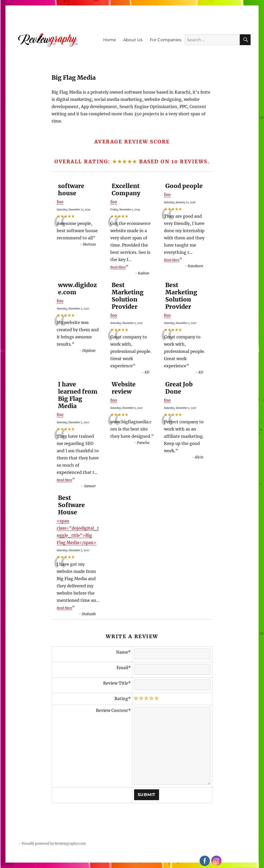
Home (110, 40)
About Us (133, 40)
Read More (118, 267)
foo (60, 202)
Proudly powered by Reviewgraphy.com (54, 844)
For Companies (166, 40)
